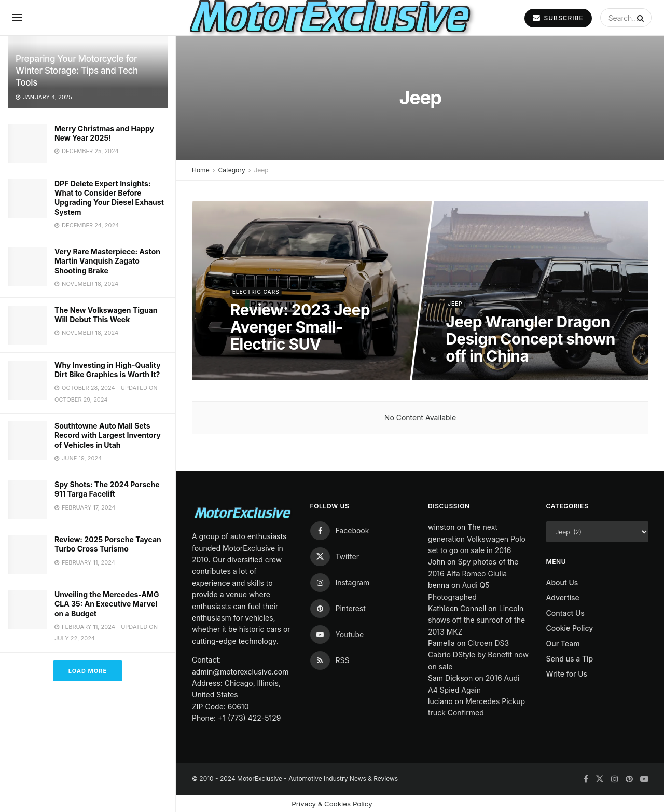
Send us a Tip (570, 659)
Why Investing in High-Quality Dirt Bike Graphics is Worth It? (108, 370)
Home (201, 170)
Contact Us (565, 613)
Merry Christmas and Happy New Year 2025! (104, 133)
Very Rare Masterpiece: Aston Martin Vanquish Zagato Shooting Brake (107, 261)
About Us (562, 582)
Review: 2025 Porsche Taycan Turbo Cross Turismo (108, 544)
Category (231, 170)
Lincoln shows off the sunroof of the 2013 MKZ (476, 620)
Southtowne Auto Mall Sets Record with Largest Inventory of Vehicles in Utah (108, 435)
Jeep (261, 170)
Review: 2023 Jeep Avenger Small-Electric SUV (300, 327)
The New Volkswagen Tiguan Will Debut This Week (106, 315)
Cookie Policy (570, 628)
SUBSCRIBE (558, 18)
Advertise (563, 597)
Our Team (563, 644)
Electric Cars (255, 292)
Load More (88, 671)
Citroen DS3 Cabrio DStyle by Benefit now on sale (478, 655)
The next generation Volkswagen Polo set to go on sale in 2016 (477, 539)
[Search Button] (642, 18)
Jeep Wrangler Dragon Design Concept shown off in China (530, 339)
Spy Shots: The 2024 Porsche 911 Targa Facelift (107, 489)
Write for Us (567, 674)
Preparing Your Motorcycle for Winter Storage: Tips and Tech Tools (77, 71)
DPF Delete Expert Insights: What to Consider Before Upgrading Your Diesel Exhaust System (109, 198)
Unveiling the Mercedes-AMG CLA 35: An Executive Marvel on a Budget (107, 604)
